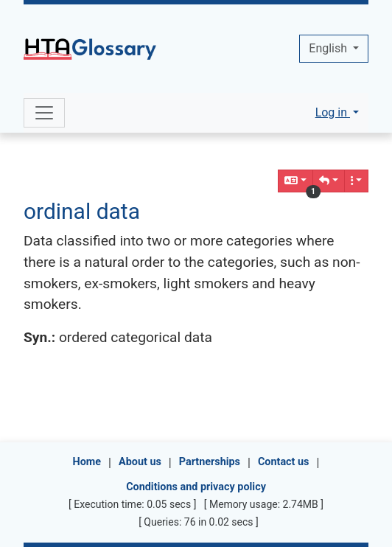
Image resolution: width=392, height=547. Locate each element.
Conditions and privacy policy (196, 487)
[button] (329, 181)
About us (140, 462)
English (329, 48)
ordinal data (82, 211)
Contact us (284, 462)
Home (87, 462)
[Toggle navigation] (44, 113)
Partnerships (210, 462)
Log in (333, 112)
